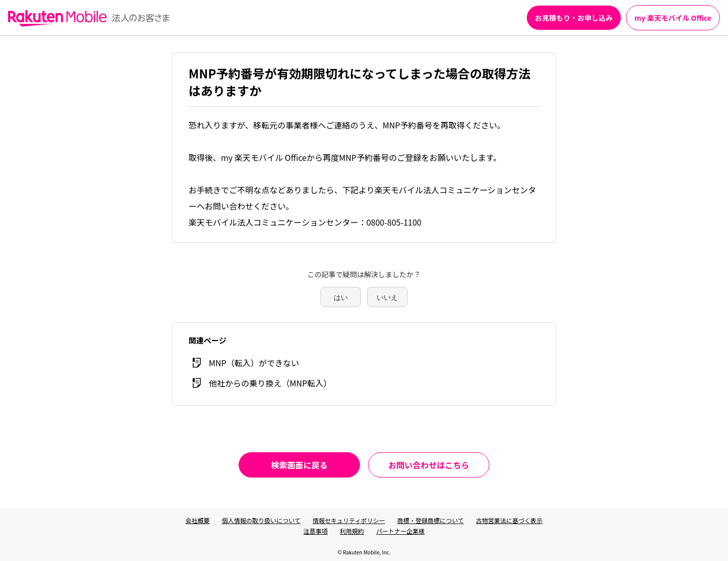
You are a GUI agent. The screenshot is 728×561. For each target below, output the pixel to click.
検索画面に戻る (299, 465)
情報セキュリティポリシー (349, 520)
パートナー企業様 (400, 531)
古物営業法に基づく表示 (509, 520)
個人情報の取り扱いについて (261, 520)
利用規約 (352, 531)
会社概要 (198, 520)
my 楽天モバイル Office (673, 18)
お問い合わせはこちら (429, 465)
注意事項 (315, 531)
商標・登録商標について (431, 520)
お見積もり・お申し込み (574, 18)
